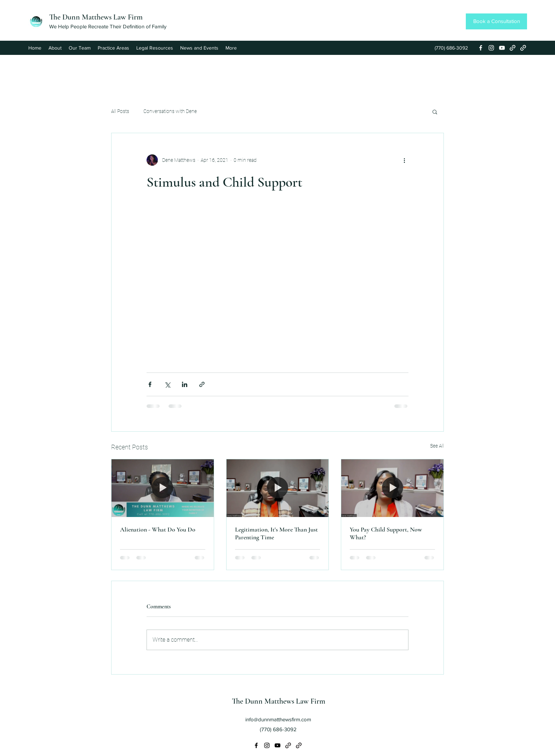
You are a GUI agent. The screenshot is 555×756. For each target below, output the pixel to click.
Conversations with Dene (170, 111)
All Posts (120, 111)
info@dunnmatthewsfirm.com (278, 719)
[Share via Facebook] (150, 384)
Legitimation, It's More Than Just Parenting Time (276, 533)
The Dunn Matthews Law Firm (96, 17)
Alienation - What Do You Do (158, 529)
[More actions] (404, 160)
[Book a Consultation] (496, 21)
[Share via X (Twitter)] (167, 384)
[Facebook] (481, 48)
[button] (435, 112)
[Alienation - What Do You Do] (163, 488)
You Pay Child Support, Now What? (386, 533)
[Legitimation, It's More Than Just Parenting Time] (278, 488)
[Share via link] (202, 384)
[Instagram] (491, 48)
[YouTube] (502, 48)
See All (437, 446)
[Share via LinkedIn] (185, 384)
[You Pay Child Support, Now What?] (392, 488)
